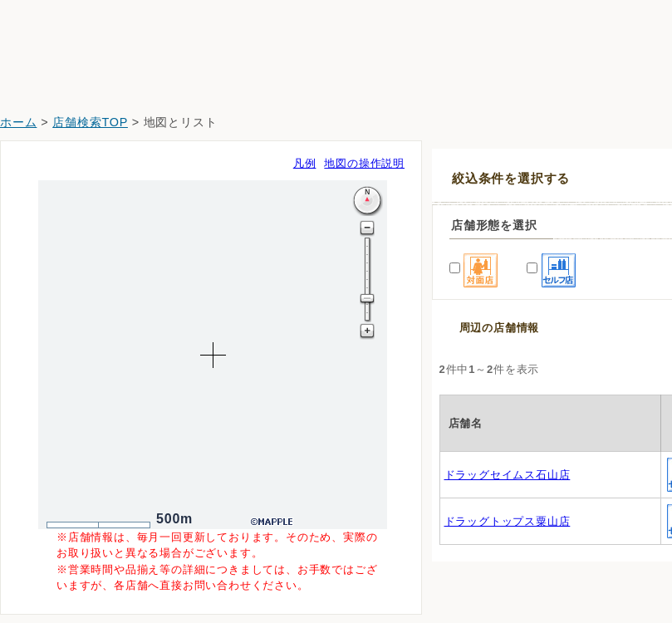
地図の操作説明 (364, 163)
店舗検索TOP (90, 122)
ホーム (18, 122)
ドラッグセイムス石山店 (508, 475)
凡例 (305, 163)
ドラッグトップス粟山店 (508, 521)
